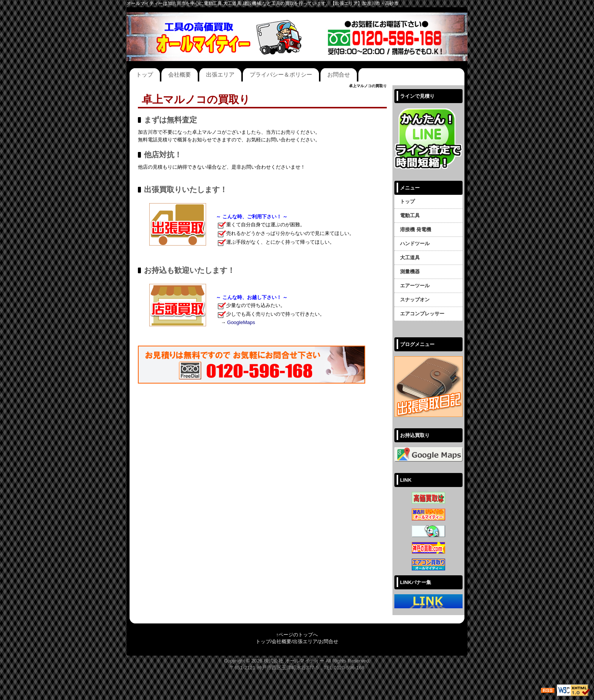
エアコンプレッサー (422, 314)
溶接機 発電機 (416, 229)
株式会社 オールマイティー (294, 661)
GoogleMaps (241, 322)
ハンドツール (415, 244)
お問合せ (339, 74)
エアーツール (415, 286)
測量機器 (410, 272)
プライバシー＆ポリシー (281, 74)
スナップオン (415, 300)
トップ (145, 74)
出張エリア (220, 74)
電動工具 (410, 215)
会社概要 (180, 74)
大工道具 (410, 258)
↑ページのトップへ (297, 635)
